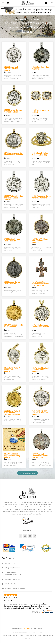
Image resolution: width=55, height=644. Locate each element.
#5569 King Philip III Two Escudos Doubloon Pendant (12, 413)
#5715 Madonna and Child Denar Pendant (40, 326)
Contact (40, 632)
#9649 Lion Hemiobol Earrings (40, 111)
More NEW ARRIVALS (28, 473)
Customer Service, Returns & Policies (24, 632)
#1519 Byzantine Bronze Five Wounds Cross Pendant (40, 284)
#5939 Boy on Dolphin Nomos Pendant (13, 111)
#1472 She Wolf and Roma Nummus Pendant (40, 241)
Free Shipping (51, 3)
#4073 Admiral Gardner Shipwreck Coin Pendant (40, 456)
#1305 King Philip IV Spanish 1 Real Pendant (12, 370)
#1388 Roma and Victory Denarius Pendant (11, 69)
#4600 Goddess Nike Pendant (40, 68)
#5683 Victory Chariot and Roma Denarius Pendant (13, 198)
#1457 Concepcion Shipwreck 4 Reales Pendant (40, 413)
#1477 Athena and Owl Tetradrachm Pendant (14, 154)
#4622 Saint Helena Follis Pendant (12, 240)
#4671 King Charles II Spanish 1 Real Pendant (40, 370)
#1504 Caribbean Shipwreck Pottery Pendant (12, 456)
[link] (27, 548)
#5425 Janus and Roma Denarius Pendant (41, 197)
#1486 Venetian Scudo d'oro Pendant (13, 326)
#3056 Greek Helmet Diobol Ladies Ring (40, 154)
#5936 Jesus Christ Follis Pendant (12, 283)
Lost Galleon (26, 628)
